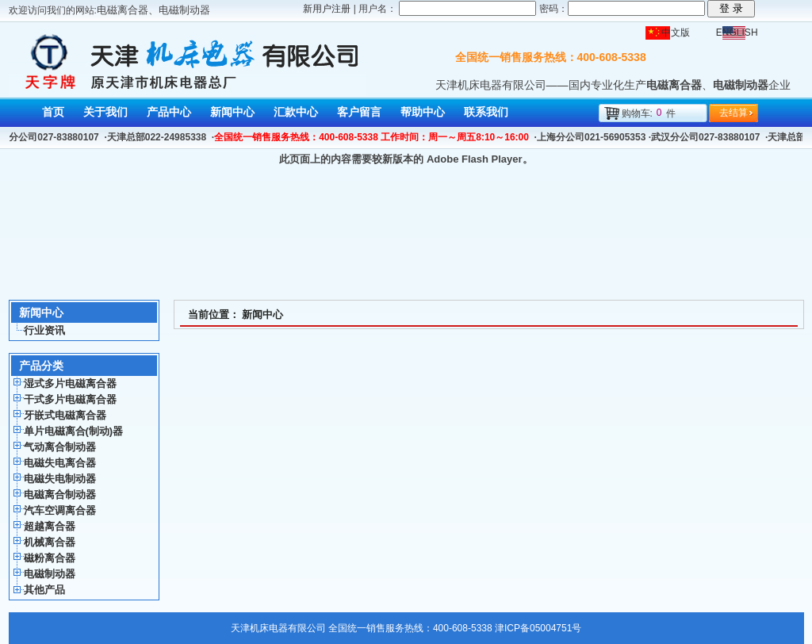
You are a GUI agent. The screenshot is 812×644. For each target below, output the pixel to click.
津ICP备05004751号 (538, 628)
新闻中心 (262, 314)
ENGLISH (737, 33)
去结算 (733, 113)
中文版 (676, 33)
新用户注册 (327, 9)
